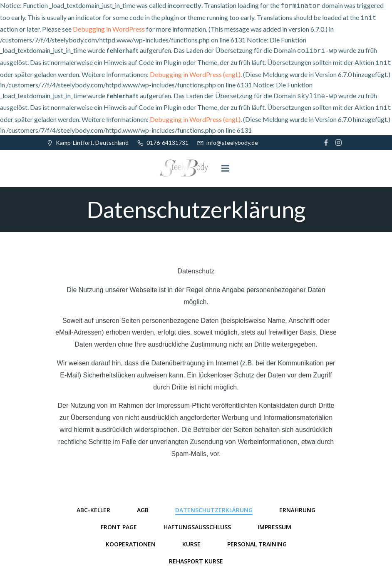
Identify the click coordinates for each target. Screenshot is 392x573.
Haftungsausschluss (197, 522)
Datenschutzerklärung (214, 505)
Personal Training (257, 539)
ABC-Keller (93, 505)
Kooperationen (131, 539)
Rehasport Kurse (196, 556)
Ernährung (297, 505)
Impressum (274, 522)
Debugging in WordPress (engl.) (195, 71)
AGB (143, 505)
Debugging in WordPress (109, 27)
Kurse (191, 539)
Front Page (119, 522)
